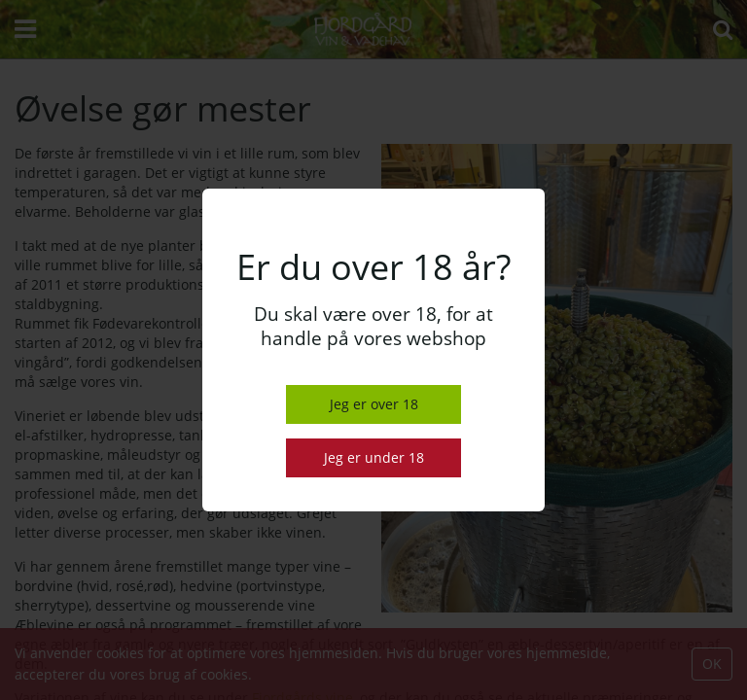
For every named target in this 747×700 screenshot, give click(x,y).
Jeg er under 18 (374, 457)
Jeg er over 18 (374, 404)
